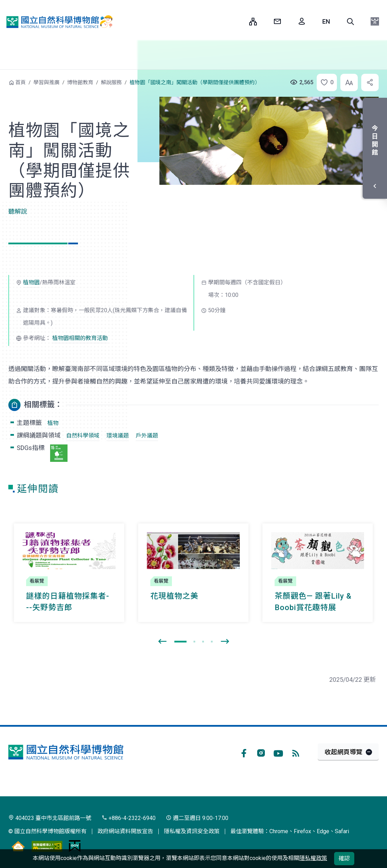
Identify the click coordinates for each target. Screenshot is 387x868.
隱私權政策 (313, 858)
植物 (53, 423)
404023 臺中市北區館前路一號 (50, 818)
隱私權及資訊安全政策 (192, 831)
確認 (344, 858)
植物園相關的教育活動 (80, 338)
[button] (350, 22)
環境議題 (118, 436)
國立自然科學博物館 (57, 22)
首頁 (21, 82)
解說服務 (111, 82)
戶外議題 (147, 436)
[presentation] (162, 642)
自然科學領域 (83, 436)
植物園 (31, 282)
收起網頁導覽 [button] (343, 752)
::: (239, 21)
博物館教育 (80, 82)
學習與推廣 (46, 82)
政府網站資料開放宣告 (125, 831)
